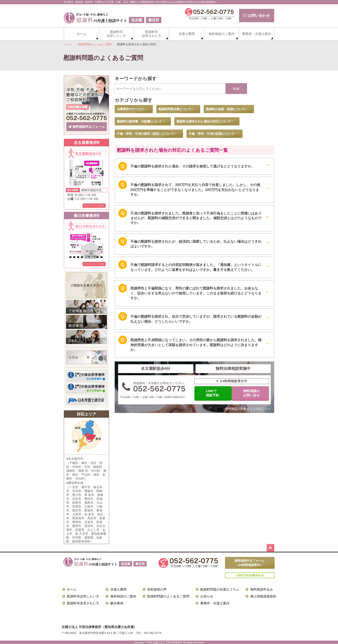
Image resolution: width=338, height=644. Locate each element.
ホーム (82, 34)
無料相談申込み (262, 589)
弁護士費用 (187, 34)
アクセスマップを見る (94, 205)
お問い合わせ (256, 16)
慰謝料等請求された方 (152, 34)
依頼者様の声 (157, 589)
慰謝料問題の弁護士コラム (220, 589)
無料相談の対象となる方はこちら (247, 409)
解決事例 (117, 603)
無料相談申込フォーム (87, 126)
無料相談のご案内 (222, 34)
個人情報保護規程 (263, 596)
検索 (236, 89)
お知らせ (207, 596)
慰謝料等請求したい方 (116, 34)
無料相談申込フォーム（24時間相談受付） (249, 562)
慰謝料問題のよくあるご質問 (168, 596)
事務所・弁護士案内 (257, 34)
